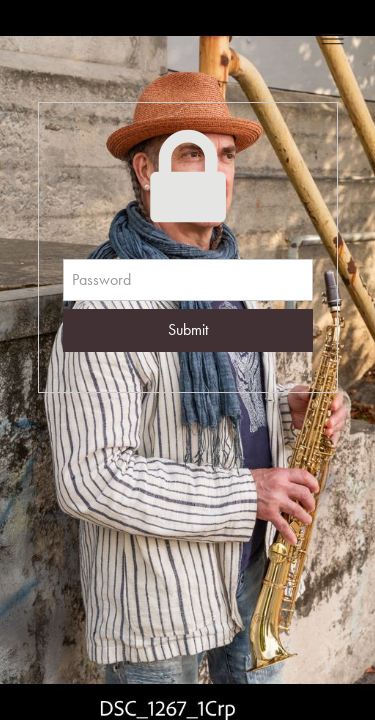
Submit (188, 329)
